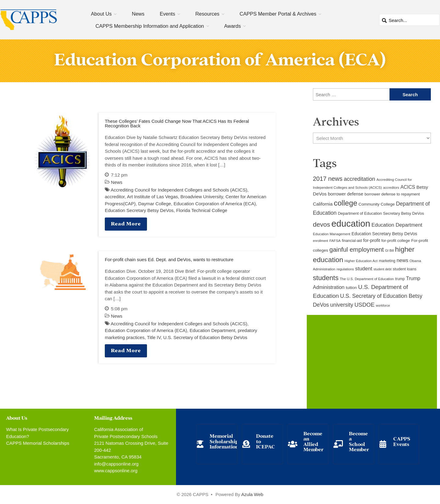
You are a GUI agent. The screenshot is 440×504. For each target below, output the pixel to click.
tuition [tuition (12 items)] (351, 288)
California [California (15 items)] (323, 204)
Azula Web (252, 494)
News (138, 14)
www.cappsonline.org (116, 471)
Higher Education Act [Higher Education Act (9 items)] (361, 261)
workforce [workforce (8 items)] (383, 305)
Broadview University (202, 197)
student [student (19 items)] (364, 269)
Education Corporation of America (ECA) (215, 204)
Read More (126, 223)
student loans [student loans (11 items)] (405, 269)
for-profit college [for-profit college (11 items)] (396, 241)
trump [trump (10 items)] (400, 279)
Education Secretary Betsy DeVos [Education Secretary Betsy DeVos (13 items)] (384, 234)
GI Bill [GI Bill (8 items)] (389, 250)
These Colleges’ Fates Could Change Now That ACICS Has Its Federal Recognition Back (177, 123)
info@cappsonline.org (116, 464)
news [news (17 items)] (402, 260)
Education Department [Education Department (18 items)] (397, 225)
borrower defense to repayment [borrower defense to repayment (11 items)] (392, 194)
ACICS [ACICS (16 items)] (408, 187)
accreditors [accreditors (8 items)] (391, 188)
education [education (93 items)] (351, 223)
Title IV (154, 337)
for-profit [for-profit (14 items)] (372, 240)
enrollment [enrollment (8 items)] (321, 241)
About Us (101, 14)
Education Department (213, 330)
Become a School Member (359, 441)
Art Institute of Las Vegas (152, 197)
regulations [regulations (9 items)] (345, 269)
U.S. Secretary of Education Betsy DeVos (205, 337)
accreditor (115, 197)
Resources (207, 14)
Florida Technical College (202, 210)
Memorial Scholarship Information (224, 441)
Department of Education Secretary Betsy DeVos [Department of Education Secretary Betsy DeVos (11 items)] (381, 213)
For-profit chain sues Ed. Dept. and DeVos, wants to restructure (169, 259)
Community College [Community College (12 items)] (376, 204)
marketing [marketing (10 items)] (387, 261)
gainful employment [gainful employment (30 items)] (357, 249)
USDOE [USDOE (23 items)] (365, 305)
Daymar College (155, 204)
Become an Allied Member (313, 441)
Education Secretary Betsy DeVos (139, 210)
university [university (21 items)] (342, 305)
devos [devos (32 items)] (321, 224)
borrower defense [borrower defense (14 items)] (346, 194)
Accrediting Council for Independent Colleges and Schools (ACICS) (179, 190)
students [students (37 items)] (326, 278)
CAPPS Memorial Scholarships (38, 443)
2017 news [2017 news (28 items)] (328, 179)
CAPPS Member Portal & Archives (278, 14)
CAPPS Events (402, 441)
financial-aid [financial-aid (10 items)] (352, 241)
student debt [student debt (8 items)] (383, 269)
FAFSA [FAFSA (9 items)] (335, 241)
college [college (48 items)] (346, 203)
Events (167, 14)
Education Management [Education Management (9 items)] (332, 234)
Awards (233, 26)
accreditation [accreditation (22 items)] (359, 179)
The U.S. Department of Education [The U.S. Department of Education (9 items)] (367, 279)
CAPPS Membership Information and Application (150, 26)
